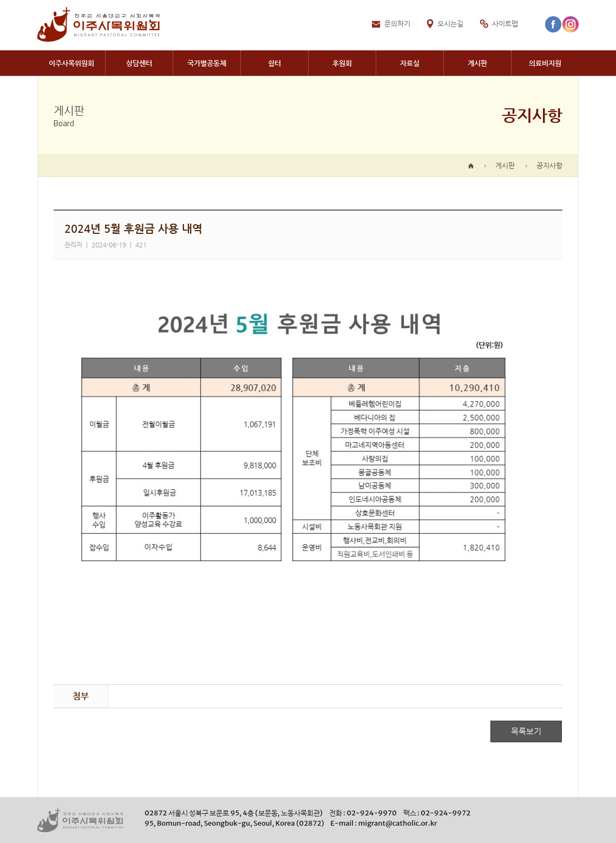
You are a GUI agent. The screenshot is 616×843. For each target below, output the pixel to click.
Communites (207, 63)
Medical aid (545, 63)
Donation (342, 63)
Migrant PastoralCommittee (71, 63)
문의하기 (397, 24)
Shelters (274, 63)
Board (477, 63)
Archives (410, 63)
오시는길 (450, 24)
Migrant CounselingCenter (139, 63)
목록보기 (526, 731)
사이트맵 (505, 24)
